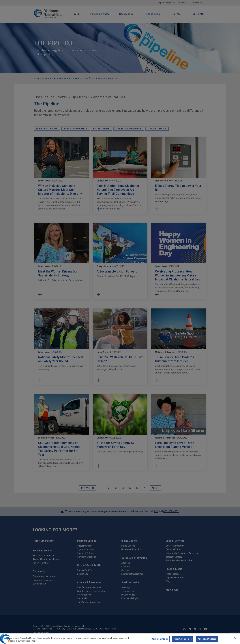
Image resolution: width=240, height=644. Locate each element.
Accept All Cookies (207, 641)
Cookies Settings (160, 641)
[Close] (235, 640)
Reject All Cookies (183, 641)
